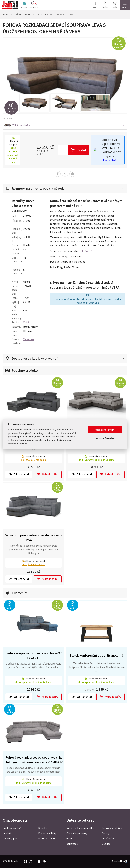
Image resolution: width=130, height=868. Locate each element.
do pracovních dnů (96, 460)
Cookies (106, 844)
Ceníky (105, 833)
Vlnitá (26, 322)
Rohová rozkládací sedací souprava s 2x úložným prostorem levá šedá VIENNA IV (34, 760)
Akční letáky (108, 839)
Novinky (42, 828)
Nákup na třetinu (47, 839)
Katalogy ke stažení (112, 828)
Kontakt (7, 833)
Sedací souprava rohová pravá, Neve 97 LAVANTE (34, 656)
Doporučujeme (10, 839)
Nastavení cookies (105, 438)
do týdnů (34, 460)
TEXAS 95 (87, 251)
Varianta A (28, 339)
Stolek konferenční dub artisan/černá (96, 655)
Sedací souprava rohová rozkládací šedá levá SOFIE (34, 538)
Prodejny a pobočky (13, 828)
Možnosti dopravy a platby (80, 828)
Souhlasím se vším (105, 430)
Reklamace (72, 844)
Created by (120, 861)
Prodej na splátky (47, 833)
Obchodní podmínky (77, 833)
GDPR (69, 839)
